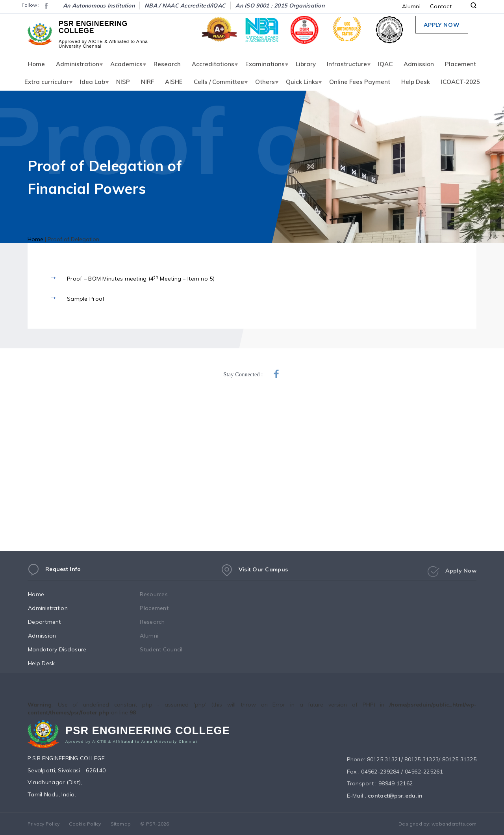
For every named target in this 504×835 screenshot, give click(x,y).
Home (36, 64)
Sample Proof (86, 299)
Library (306, 64)
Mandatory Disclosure (65, 649)
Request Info (54, 572)
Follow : (31, 5)
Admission (419, 64)
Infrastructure (347, 64)
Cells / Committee (219, 82)
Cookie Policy (85, 824)
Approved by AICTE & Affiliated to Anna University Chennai (103, 43)
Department (52, 622)
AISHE (174, 82)
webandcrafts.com (454, 824)
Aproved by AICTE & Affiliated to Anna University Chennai (131, 744)
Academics (126, 64)
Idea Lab (93, 82)
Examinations (265, 64)
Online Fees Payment (360, 82)
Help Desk (416, 82)
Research (167, 64)
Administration (78, 64)
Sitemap (121, 824)
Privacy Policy (44, 824)
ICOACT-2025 (460, 82)
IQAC (385, 64)
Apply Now (442, 25)
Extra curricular (47, 82)
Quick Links (302, 82)
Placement (460, 64)
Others (265, 82)
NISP (123, 82)
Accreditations (213, 64)
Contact (441, 6)
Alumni (411, 6)
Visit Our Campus (254, 575)
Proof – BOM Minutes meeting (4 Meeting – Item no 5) (141, 278)
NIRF (147, 82)
